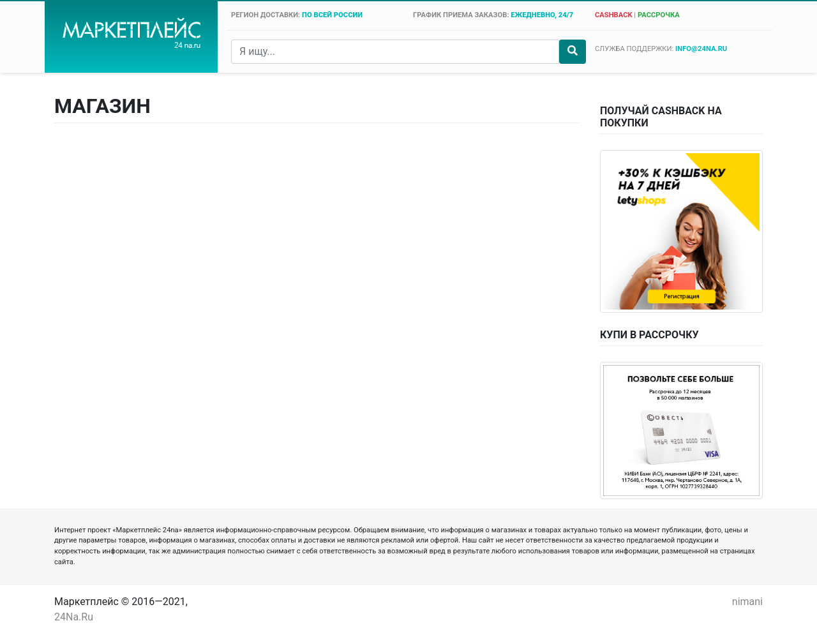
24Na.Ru (74, 617)
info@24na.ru (701, 49)
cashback (614, 15)
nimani (747, 602)
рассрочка (659, 15)
